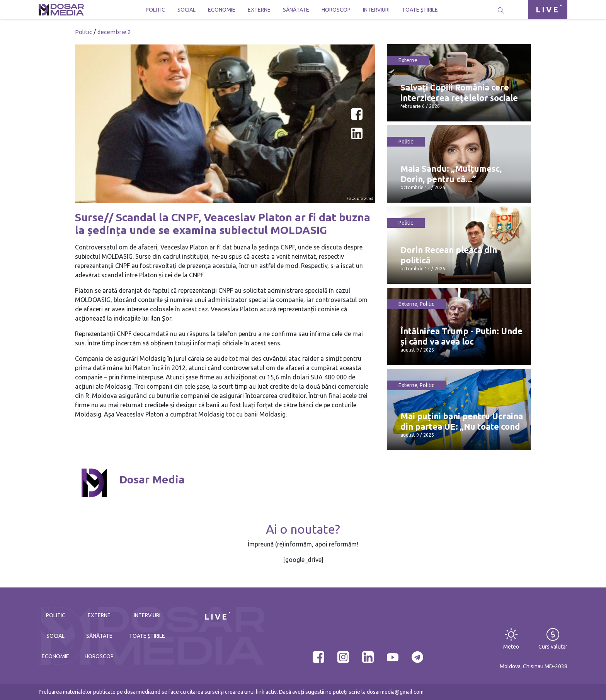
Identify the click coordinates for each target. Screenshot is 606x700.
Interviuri (376, 10)
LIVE (548, 9)
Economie (222, 10)
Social (186, 10)
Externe (259, 10)
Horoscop (336, 10)
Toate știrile (420, 10)
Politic (155, 10)
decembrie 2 (114, 32)
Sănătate (296, 10)
